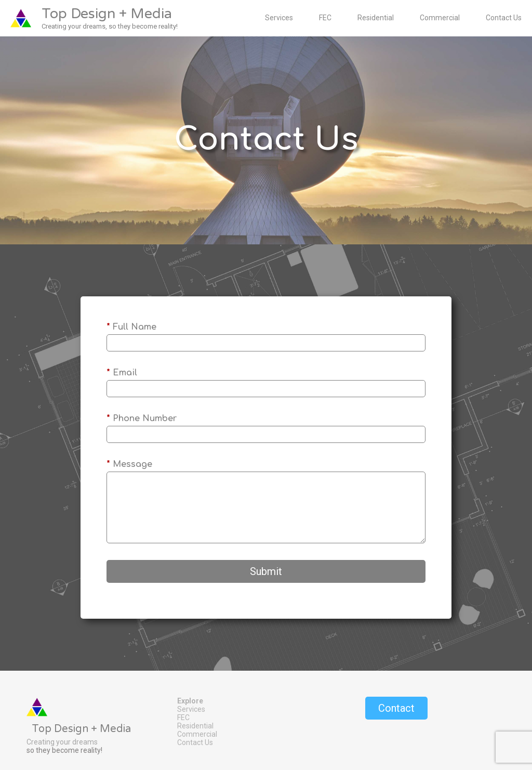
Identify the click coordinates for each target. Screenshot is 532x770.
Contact (396, 708)
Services (279, 18)
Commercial (440, 18)
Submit (266, 571)
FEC (325, 18)
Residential (376, 18)
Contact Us (504, 18)
